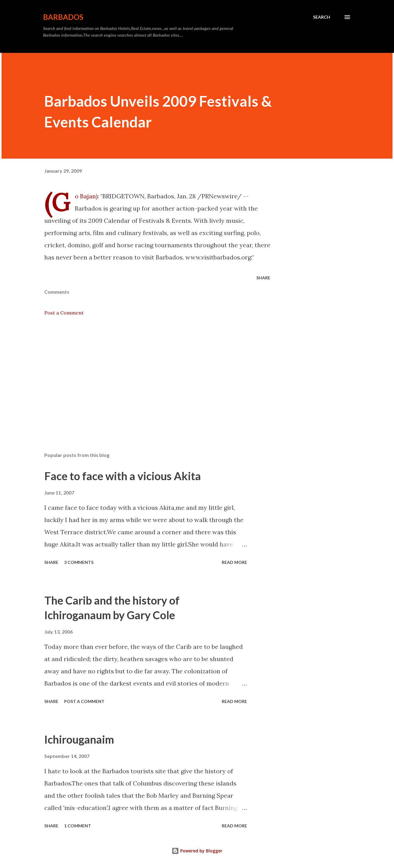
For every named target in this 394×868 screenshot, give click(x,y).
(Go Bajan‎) (86, 196)
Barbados (63, 17)
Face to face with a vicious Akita (123, 476)
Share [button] (263, 278)
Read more (234, 562)
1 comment (78, 826)
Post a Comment (64, 313)
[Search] (322, 17)
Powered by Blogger (197, 851)
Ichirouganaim (79, 739)
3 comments (79, 562)
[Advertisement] (148, 376)
